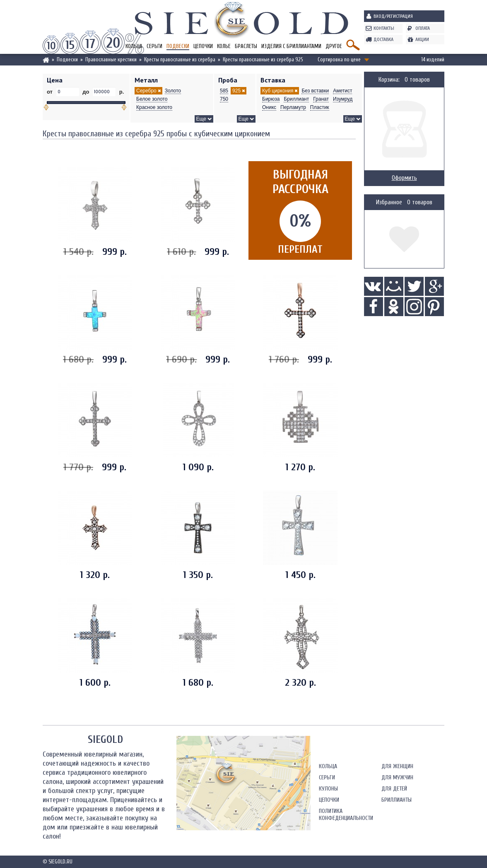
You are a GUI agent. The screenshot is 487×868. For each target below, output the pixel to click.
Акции (422, 39)
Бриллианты (397, 800)
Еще (201, 119)
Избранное (389, 202)
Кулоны (328, 789)
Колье (224, 46)
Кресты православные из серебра (180, 59)
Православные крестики (111, 59)
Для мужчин (397, 777)
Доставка (383, 39)
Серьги (154, 46)
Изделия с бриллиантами (291, 46)
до (86, 92)
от (51, 92)
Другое (334, 46)
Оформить (404, 178)
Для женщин (397, 766)
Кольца (328, 766)
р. (121, 92)
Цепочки (203, 46)
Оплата (423, 28)
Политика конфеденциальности (346, 815)
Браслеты (246, 46)
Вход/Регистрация (393, 16)
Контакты (384, 28)
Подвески (178, 46)
